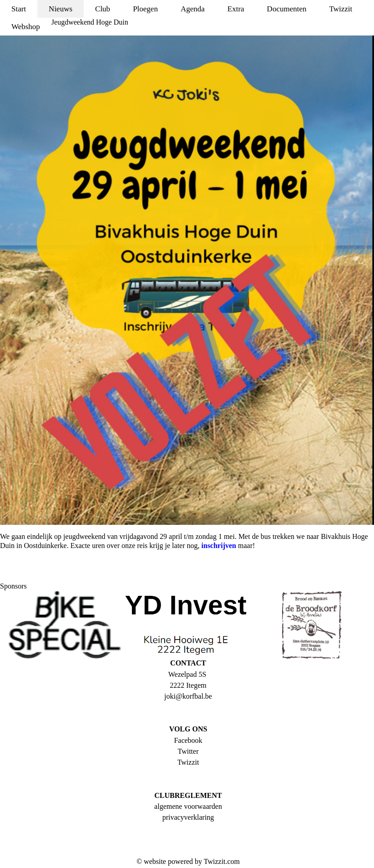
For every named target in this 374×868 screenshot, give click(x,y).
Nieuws (61, 9)
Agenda (193, 9)
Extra (236, 9)
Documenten (287, 9)
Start (19, 9)
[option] (62, 624)
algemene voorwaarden (188, 806)
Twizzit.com (222, 861)
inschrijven (219, 546)
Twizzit (341, 9)
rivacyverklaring (190, 817)
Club (103, 9)
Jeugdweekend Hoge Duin (90, 22)
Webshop (26, 27)
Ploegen (145, 9)
